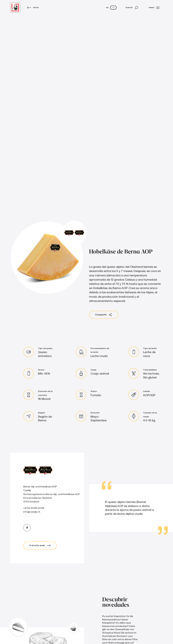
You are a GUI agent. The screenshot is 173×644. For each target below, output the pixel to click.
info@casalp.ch (32, 512)
